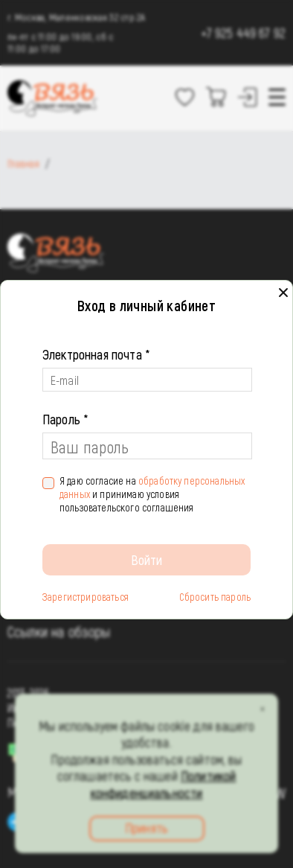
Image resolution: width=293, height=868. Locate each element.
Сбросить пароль (215, 597)
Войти (147, 560)
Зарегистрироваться (86, 597)
